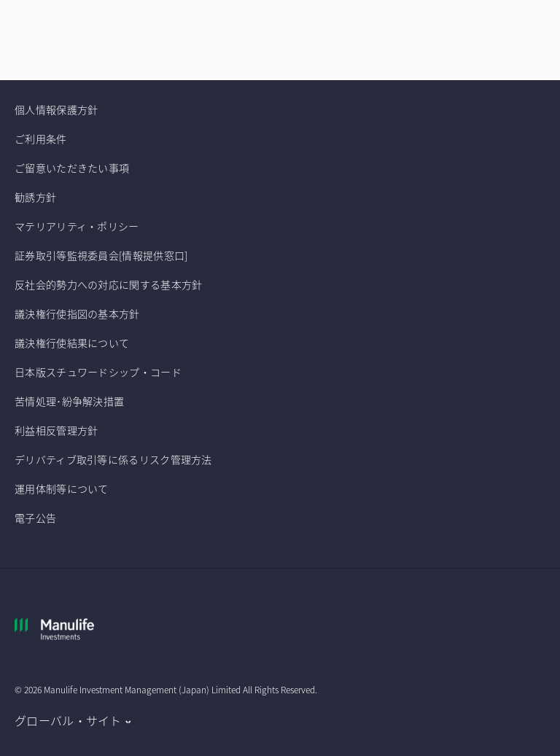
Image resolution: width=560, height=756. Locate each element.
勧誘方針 (35, 197)
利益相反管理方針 (56, 430)
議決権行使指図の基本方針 (78, 313)
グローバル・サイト (68, 720)
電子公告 (35, 518)
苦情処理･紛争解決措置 (69, 401)
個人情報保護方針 (56, 109)
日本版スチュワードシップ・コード (98, 372)
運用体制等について (62, 488)
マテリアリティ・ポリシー (77, 226)
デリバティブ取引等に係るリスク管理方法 (113, 459)
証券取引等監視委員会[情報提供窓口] (101, 255)
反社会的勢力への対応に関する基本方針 (108, 284)
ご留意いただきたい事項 (73, 168)
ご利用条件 (41, 139)
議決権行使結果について (72, 343)
